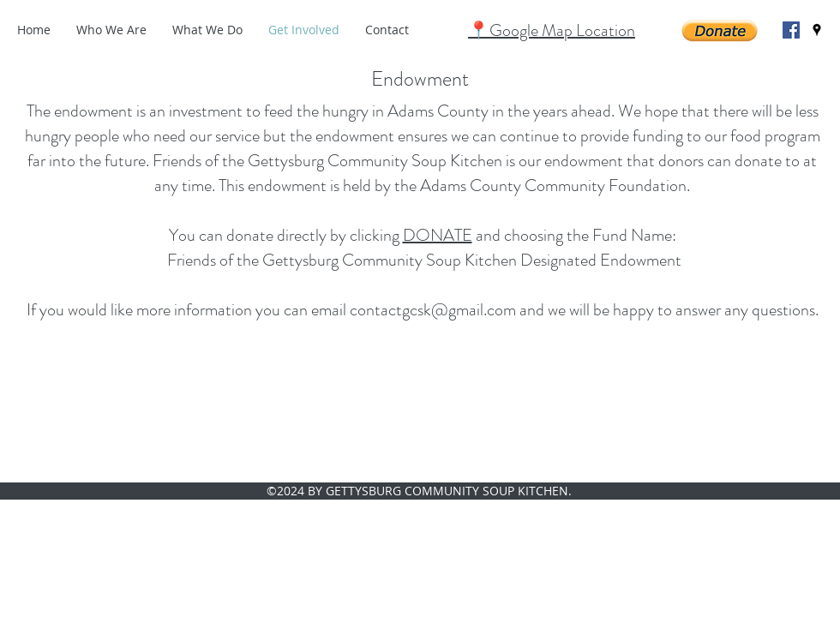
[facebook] (791, 30)
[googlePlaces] (817, 30)
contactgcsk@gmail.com (433, 310)
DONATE (438, 235)
